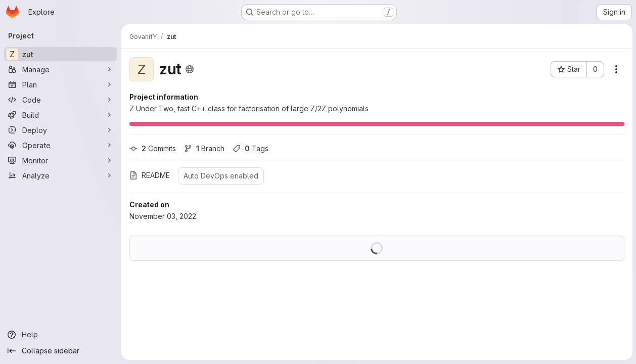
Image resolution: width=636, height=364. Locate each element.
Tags (251, 148)
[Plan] (61, 84)
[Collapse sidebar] (61, 351)
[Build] (61, 115)
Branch (204, 148)
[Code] (61, 100)
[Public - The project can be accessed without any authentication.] (190, 69)
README (150, 175)
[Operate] (61, 145)
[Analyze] (61, 175)
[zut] (61, 54)
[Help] (61, 335)
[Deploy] (61, 130)
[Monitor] (61, 160)
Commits (153, 148)
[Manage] (61, 69)
